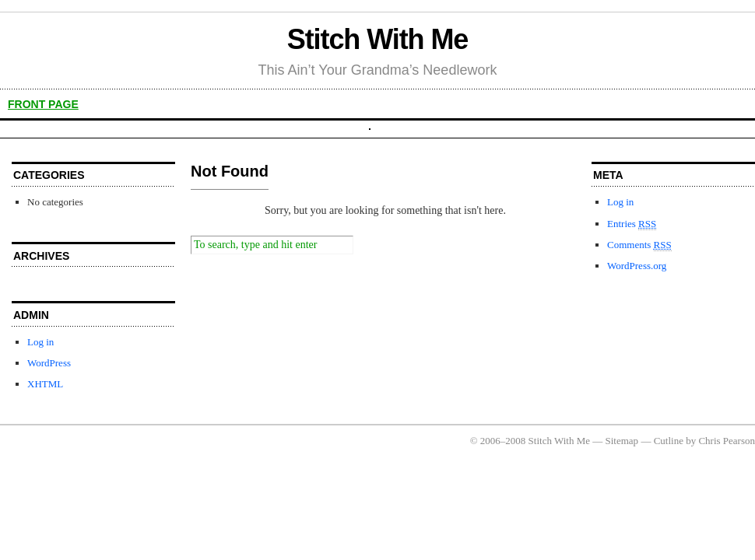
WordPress (49, 363)
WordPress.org (637, 266)
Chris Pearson (727, 441)
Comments (639, 245)
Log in (40, 342)
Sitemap (622, 441)
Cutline (669, 441)
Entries (632, 224)
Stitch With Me (378, 39)
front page (43, 104)
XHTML (45, 384)
